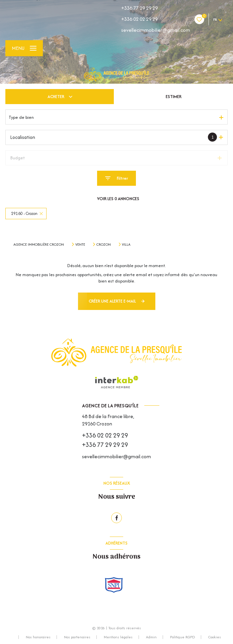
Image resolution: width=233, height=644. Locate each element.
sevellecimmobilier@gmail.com (156, 30)
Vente (80, 244)
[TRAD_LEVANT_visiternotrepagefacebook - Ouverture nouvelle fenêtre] (116, 518)
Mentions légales (118, 637)
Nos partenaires (77, 637)
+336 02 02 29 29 (139, 19)
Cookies (215, 637)
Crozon (104, 244)
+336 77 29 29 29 (139, 8)
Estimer (174, 97)
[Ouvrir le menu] (24, 48)
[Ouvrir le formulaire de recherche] (116, 178)
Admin (151, 637)
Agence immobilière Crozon (39, 244)
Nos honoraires (38, 637)
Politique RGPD (182, 637)
